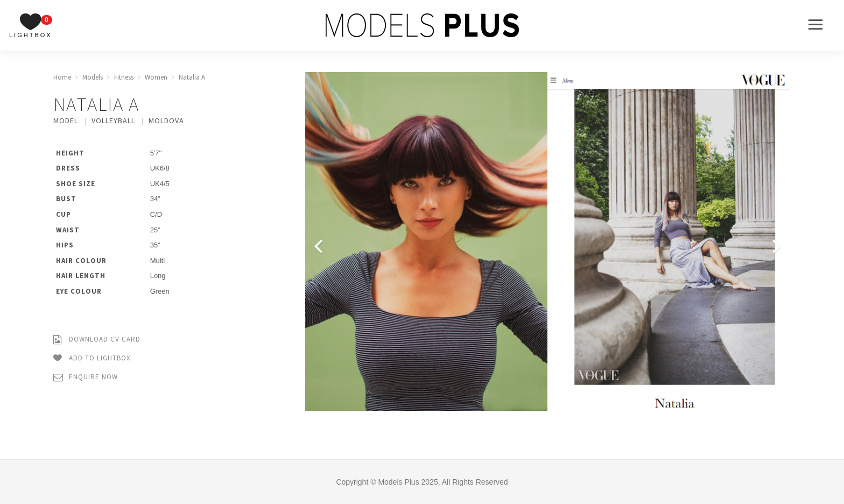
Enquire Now (86, 377)
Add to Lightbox (92, 359)
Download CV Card (97, 340)
